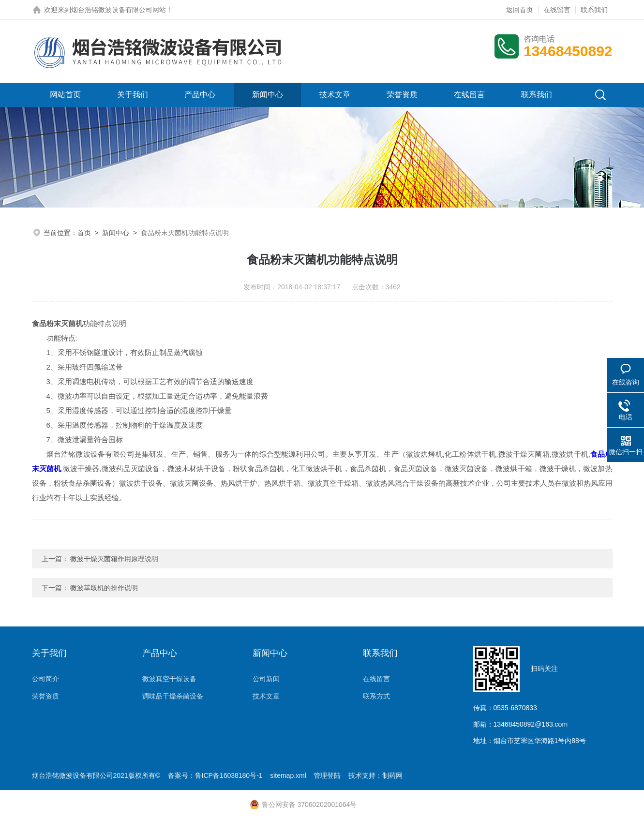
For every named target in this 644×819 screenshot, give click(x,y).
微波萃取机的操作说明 (104, 588)
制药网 (392, 775)
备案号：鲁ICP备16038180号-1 (215, 775)
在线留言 (557, 10)
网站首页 (65, 95)
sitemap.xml (288, 775)
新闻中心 (268, 95)
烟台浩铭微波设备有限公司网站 (119, 10)
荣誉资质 (402, 95)
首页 (84, 233)
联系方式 (376, 696)
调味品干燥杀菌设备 (173, 696)
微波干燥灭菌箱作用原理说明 (114, 559)
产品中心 (200, 95)
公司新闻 (266, 679)
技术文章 (335, 95)
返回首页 (520, 10)
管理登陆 (327, 775)
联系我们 (594, 10)
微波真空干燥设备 (169, 679)
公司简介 (45, 679)
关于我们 (133, 95)
